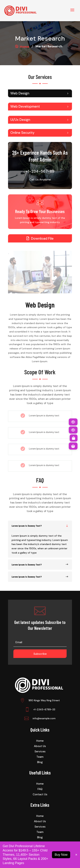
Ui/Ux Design (20, 120)
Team (40, 757)
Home (24, 47)
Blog (40, 762)
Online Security (22, 133)
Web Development (25, 106)
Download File (42, 238)
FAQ (40, 789)
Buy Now (61, 855)
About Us (40, 746)
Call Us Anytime (40, 179)
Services (40, 752)
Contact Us (40, 795)
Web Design (20, 93)
